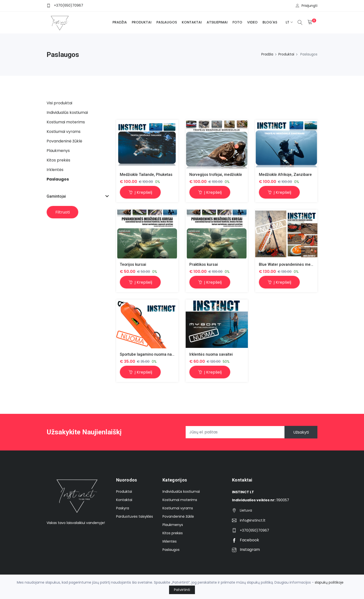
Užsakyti (301, 432)
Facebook (246, 540)
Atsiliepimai (217, 22)
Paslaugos (167, 22)
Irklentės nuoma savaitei (211, 354)
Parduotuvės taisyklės (135, 517)
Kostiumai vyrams (178, 508)
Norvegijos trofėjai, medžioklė (216, 175)
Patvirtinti (182, 590)
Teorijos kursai (133, 264)
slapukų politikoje (329, 582)
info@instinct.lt (253, 521)
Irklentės (170, 542)
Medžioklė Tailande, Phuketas (146, 175)
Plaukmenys (173, 525)
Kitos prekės (173, 533)
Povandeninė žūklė (178, 517)
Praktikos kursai (204, 264)
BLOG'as (270, 22)
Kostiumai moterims (180, 500)
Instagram (246, 550)
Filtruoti (63, 212)
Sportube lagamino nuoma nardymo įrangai (159, 354)
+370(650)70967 (69, 5)
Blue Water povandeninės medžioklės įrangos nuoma (306, 264)
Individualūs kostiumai (181, 492)
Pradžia (120, 22)
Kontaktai (192, 22)
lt (288, 22)
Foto (237, 22)
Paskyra (123, 508)
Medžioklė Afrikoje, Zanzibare (286, 175)
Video (252, 22)
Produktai (142, 22)
